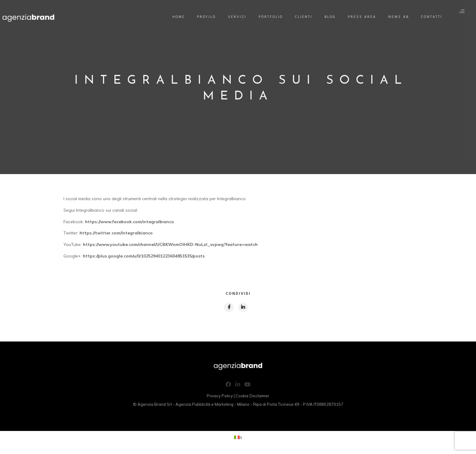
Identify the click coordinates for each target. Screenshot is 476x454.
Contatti (434, 17)
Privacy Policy (220, 397)
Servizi (240, 17)
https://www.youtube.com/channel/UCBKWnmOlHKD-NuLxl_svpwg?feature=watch (170, 244)
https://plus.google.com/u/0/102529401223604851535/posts (144, 256)
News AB (401, 17)
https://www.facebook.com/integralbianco (129, 222)
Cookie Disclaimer (252, 397)
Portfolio (273, 17)
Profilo (209, 17)
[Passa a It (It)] (238, 438)
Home (181, 17)
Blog (333, 17)
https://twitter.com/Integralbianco (116, 233)
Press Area (364, 17)
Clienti (306, 17)
